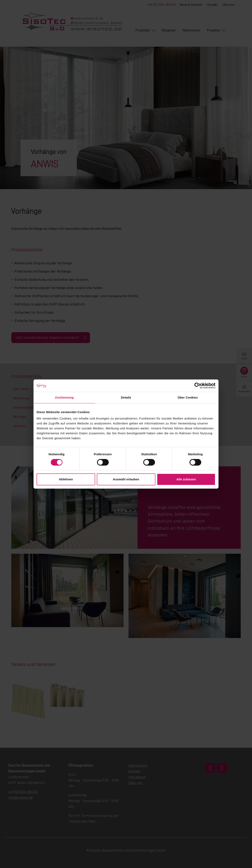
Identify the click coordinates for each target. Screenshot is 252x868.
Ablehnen (66, 479)
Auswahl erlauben (126, 479)
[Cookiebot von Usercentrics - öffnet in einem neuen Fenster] (197, 386)
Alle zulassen (186, 479)
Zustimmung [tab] (64, 397)
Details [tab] (126, 397)
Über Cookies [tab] (188, 397)
